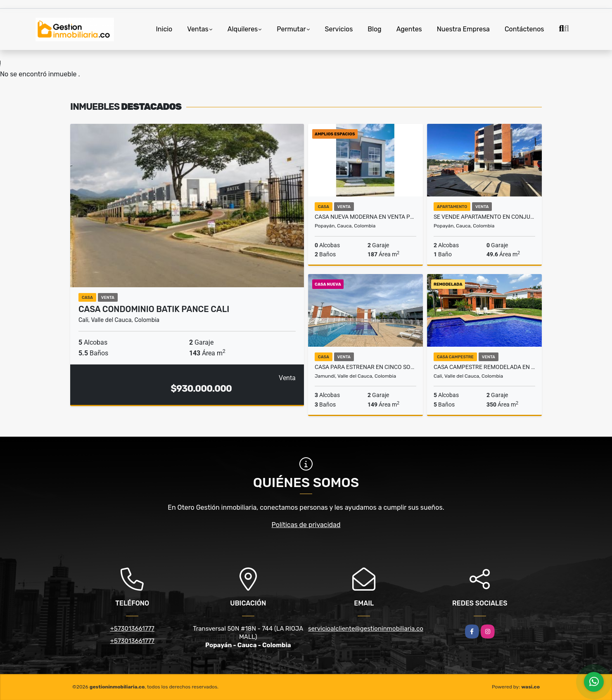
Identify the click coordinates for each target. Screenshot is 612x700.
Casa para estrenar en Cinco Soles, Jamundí (365, 367)
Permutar (291, 29)
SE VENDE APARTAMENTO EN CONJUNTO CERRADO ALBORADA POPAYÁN (484, 217)
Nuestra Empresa (463, 29)
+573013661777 (132, 629)
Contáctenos (524, 29)
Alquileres (243, 29)
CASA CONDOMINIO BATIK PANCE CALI (154, 309)
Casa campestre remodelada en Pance (484, 367)
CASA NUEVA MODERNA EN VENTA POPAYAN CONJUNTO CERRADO (365, 217)
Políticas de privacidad (306, 525)
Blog (374, 29)
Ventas (198, 29)
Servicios (339, 29)
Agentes (409, 29)
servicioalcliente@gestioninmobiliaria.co (366, 629)
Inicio (164, 29)
